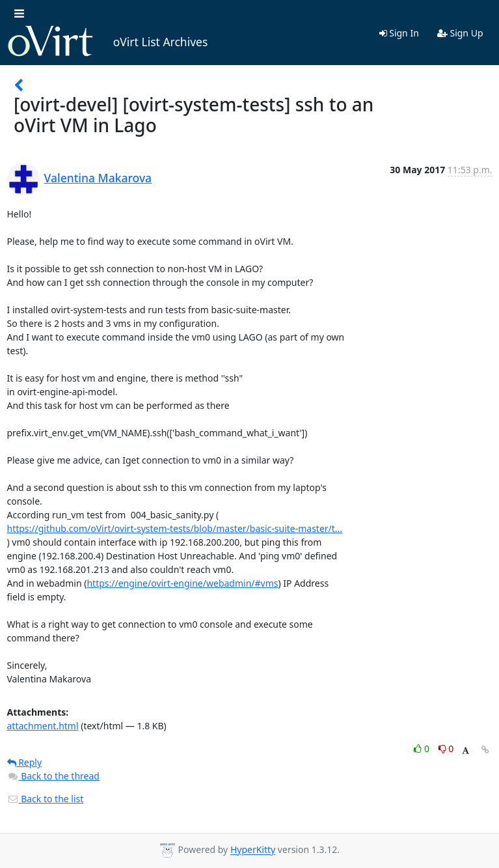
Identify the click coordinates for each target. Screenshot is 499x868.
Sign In (399, 33)
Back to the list (46, 799)
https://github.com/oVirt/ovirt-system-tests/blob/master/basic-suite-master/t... (175, 528)
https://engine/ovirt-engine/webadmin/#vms (182, 583)
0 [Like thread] (423, 749)
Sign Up (460, 33)
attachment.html (43, 726)
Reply (25, 762)
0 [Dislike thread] (446, 749)
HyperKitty (253, 850)
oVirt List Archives (108, 42)
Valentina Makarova (98, 178)
